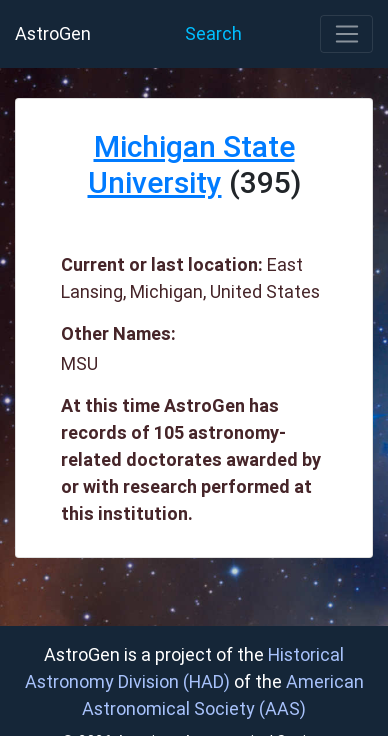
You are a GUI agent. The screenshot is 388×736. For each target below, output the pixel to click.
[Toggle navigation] (346, 34)
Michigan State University (191, 164)
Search (213, 33)
